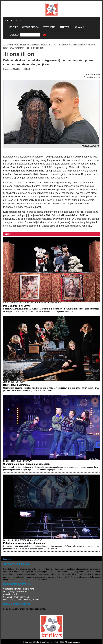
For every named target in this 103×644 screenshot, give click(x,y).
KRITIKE (14, 27)
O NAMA (80, 27)
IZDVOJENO (49, 27)
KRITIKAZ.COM (13, 21)
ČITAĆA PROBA (30, 27)
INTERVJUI (65, 27)
